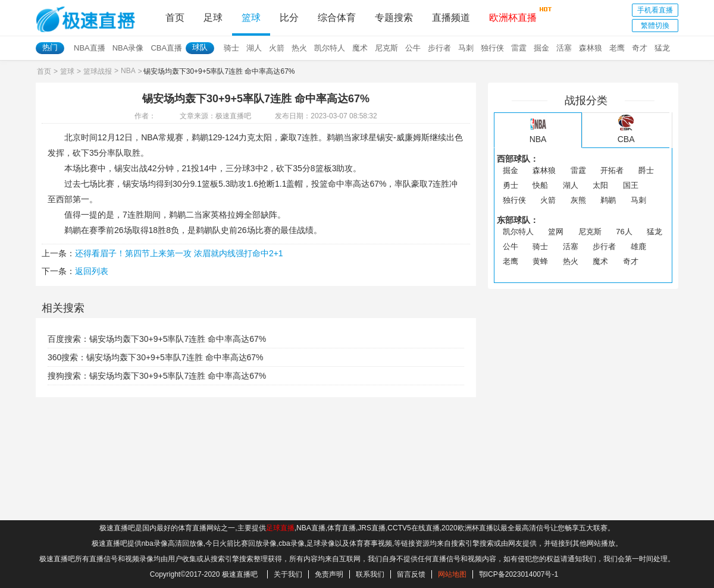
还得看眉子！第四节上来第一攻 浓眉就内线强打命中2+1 (179, 253)
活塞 (564, 48)
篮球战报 (98, 71)
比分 (289, 18)
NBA (128, 71)
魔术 (360, 48)
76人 (624, 232)
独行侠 (492, 48)
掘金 (541, 48)
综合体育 (337, 18)
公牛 (413, 48)
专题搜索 (394, 18)
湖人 (254, 48)
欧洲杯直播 (513, 14)
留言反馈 (411, 574)
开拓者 (612, 170)
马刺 (466, 48)
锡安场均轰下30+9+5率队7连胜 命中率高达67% (178, 339)
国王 (631, 185)
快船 (540, 185)
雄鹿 (638, 246)
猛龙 (662, 48)
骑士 (231, 48)
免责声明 (329, 574)
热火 (299, 48)
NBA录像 (128, 48)
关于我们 (288, 574)
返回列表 (92, 271)
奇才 (640, 48)
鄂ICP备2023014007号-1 (519, 574)
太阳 (600, 185)
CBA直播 (166, 48)
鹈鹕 (608, 200)
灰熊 (578, 200)
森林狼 (591, 48)
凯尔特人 (330, 48)
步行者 (439, 48)
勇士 (511, 185)
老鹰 (617, 48)
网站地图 (452, 574)
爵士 (646, 170)
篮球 (251, 18)
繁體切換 (655, 26)
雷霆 (519, 48)
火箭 (277, 48)
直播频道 (451, 18)
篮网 (556, 232)
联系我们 (370, 574)
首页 (175, 18)
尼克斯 (386, 48)
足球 (213, 18)
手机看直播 (655, 10)
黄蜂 (540, 261)
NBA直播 (90, 48)
